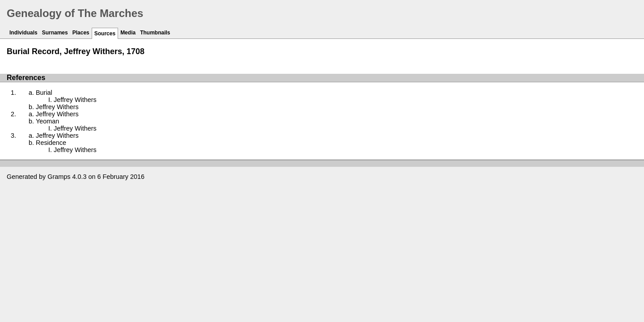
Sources (105, 34)
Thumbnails (155, 33)
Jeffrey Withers (75, 100)
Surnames (55, 33)
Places (81, 33)
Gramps (59, 177)
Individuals (23, 33)
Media (128, 33)
